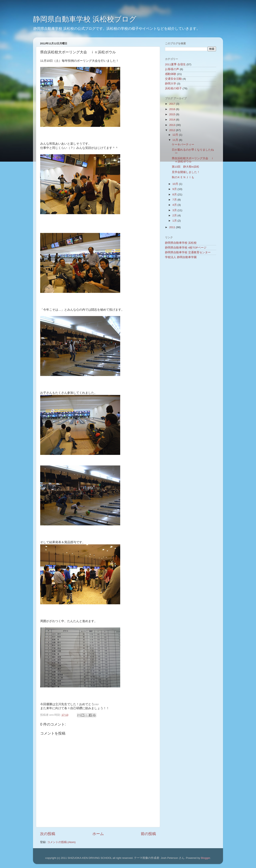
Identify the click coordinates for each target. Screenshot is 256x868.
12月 (176, 135)
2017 (173, 104)
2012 (173, 130)
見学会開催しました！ (186, 172)
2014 (173, 120)
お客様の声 (172, 69)
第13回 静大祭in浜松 (186, 167)
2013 (173, 125)
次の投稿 (48, 834)
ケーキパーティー (183, 145)
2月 (175, 215)
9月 (175, 189)
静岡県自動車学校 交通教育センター (188, 252)
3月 (175, 210)
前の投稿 (148, 834)
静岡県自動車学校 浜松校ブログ (85, 19)
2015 (173, 114)
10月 (176, 184)
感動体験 (171, 74)
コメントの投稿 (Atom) (61, 842)
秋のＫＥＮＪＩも (183, 177)
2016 (173, 109)
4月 (175, 205)
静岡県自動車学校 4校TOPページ (186, 248)
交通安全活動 (173, 79)
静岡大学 (171, 84)
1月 (175, 221)
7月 (175, 200)
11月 (176, 140)
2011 (173, 227)
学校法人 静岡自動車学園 (181, 257)
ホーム (98, 834)
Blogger (205, 858)
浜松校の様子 (173, 88)
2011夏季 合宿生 (175, 64)
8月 (175, 194)
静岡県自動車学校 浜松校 (181, 243)
